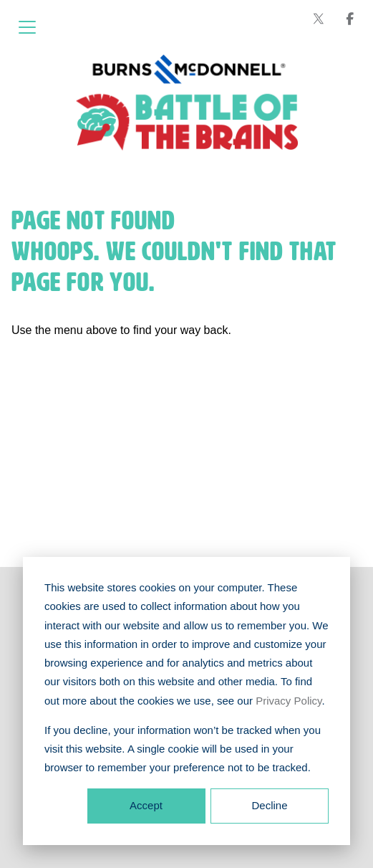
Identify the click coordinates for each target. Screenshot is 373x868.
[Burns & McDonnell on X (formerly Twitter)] (319, 19)
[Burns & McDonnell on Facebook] (350, 19)
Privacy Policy (289, 701)
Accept (146, 805)
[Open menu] (27, 27)
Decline (269, 805)
